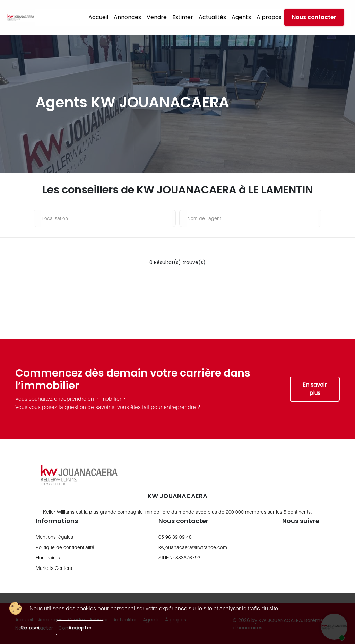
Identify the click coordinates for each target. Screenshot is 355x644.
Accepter (80, 628)
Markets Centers (54, 568)
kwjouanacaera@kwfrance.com (193, 547)
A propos (269, 17)
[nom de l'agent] (252, 218)
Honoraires (48, 558)
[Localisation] (106, 218)
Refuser (31, 628)
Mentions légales (54, 537)
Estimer (183, 17)
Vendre (157, 17)
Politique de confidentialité (65, 547)
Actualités (212, 17)
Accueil (98, 17)
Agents (241, 17)
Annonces (127, 17)
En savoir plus (315, 389)
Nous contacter (314, 17)
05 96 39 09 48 (175, 537)
